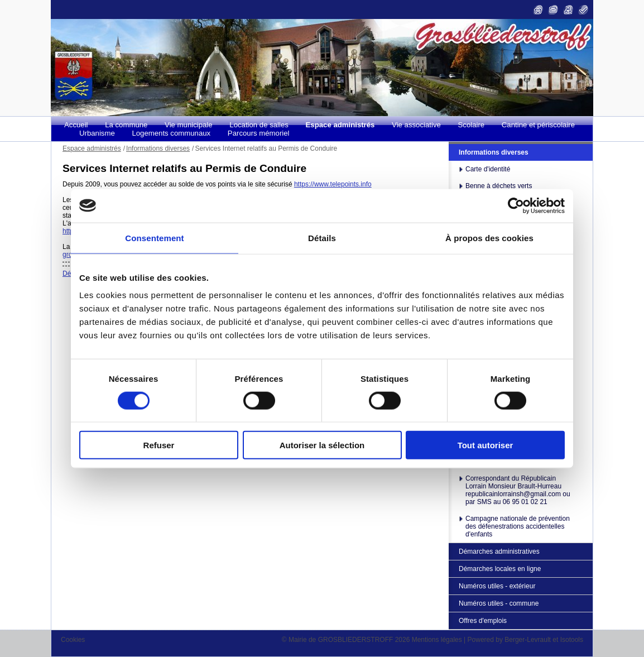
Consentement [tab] (154, 238)
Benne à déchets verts (499, 186)
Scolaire (472, 125)
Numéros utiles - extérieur (497, 586)
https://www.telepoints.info (333, 184)
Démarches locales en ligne (500, 569)
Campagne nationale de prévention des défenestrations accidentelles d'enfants (518, 526)
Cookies (73, 640)
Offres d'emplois (483, 621)
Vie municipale (189, 125)
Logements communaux (171, 133)
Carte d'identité (488, 169)
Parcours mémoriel (259, 133)
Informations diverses (494, 152)
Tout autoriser (486, 445)
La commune (126, 125)
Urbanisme (97, 133)
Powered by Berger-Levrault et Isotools (525, 640)
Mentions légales (437, 640)
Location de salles (259, 125)
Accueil (76, 125)
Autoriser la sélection (322, 445)
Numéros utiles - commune (499, 603)
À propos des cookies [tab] (489, 238)
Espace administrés (340, 125)
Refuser (159, 445)
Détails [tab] (322, 238)
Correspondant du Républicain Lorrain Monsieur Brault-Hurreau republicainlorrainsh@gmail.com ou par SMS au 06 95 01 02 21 (518, 490)
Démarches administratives (499, 552)
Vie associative (416, 125)
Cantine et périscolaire (538, 125)
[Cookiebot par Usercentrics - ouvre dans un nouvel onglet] (516, 205)
